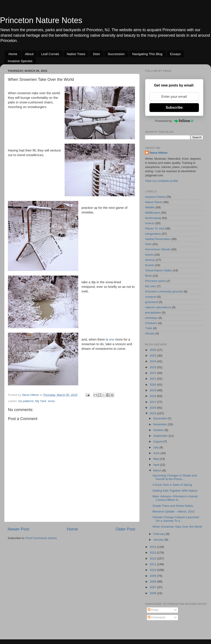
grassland (152, 302)
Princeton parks (155, 281)
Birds (148, 276)
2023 (153, 367)
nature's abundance (158, 307)
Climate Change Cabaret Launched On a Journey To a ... (176, 519)
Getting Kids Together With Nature (175, 491)
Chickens (151, 323)
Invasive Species (20, 61)
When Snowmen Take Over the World (177, 527)
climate (150, 333)
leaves (149, 255)
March (158, 470)
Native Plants (154, 202)
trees (148, 244)
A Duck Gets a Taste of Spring (172, 485)
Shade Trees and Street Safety (173, 506)
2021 (153, 379)
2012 (153, 558)
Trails (149, 328)
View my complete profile (162, 181)
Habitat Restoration (158, 239)
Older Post (125, 529)
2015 (153, 413)
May (156, 459)
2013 (153, 553)
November (160, 424)
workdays (151, 318)
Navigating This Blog (147, 54)
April (157, 465)
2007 (153, 587)
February (160, 534)
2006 (153, 593)
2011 (153, 564)
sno (112, 339)
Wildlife (150, 207)
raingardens (153, 234)
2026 (153, 350)
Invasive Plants (155, 197)
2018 (153, 396)
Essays (175, 54)
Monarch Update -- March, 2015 (174, 511)
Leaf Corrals (50, 54)
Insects (150, 223)
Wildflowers (153, 213)
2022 (153, 373)
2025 (153, 356)
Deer (97, 54)
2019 (153, 390)
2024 (153, 361)
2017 (153, 402)
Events (150, 265)
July (156, 447)
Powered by (174, 121)
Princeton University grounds (164, 291)
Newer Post (18, 529)
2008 (153, 582)
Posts (153, 610)
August (158, 441)
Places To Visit (155, 228)
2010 (153, 570)
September (161, 436)
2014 (153, 547)
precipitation (153, 313)
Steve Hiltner (159, 153)
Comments (157, 617)
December (160, 418)
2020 (153, 385)
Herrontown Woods (158, 249)
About (29, 54)
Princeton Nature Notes (41, 20)
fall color (151, 286)
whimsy (150, 260)
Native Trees (76, 54)
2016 (153, 408)
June (157, 453)
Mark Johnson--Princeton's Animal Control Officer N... (175, 498)
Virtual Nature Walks (158, 270)
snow (51, 401)
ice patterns (26, 401)
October (159, 430)
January (159, 540)
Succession (116, 54)
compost (151, 297)
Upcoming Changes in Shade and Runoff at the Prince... (175, 477)
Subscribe (174, 107)
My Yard (41, 401)
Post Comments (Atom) (41, 538)
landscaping (153, 218)
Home (13, 54)
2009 (153, 576)
